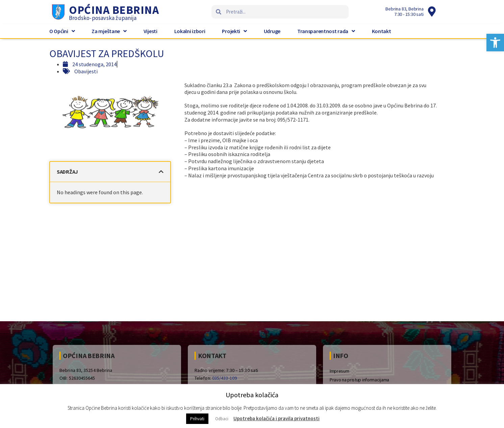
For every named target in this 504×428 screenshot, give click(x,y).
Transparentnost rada (326, 31)
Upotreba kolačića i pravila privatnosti (276, 418)
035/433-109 (224, 378)
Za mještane (109, 31)
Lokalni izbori (190, 31)
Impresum (339, 371)
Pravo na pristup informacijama (359, 380)
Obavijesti (86, 71)
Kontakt (382, 31)
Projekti (234, 31)
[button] (495, 43)
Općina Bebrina (114, 10)
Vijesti (150, 31)
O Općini (62, 31)
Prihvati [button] (197, 419)
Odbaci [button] (222, 419)
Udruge (272, 31)
